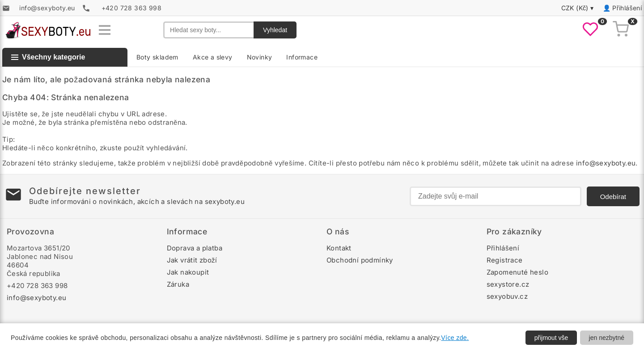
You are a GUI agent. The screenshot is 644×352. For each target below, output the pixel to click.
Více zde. (455, 338)
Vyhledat (275, 30)
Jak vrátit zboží (192, 260)
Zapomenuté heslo (517, 272)
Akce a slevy (213, 57)
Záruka (178, 284)
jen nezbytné (607, 338)
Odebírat (613, 197)
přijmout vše (551, 338)
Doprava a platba (195, 248)
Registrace (505, 260)
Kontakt (339, 248)
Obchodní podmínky (360, 260)
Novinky (260, 57)
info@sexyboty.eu (606, 163)
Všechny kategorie (48, 57)
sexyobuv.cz (507, 296)
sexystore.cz (508, 284)
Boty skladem (157, 57)
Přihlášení (627, 8)
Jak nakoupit (188, 272)
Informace (302, 57)
